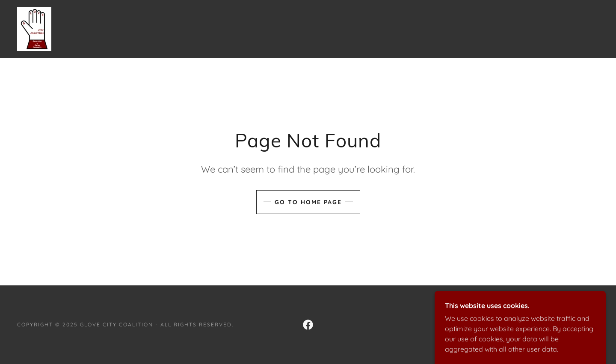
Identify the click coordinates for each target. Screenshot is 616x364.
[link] (34, 28)
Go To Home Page (308, 202)
